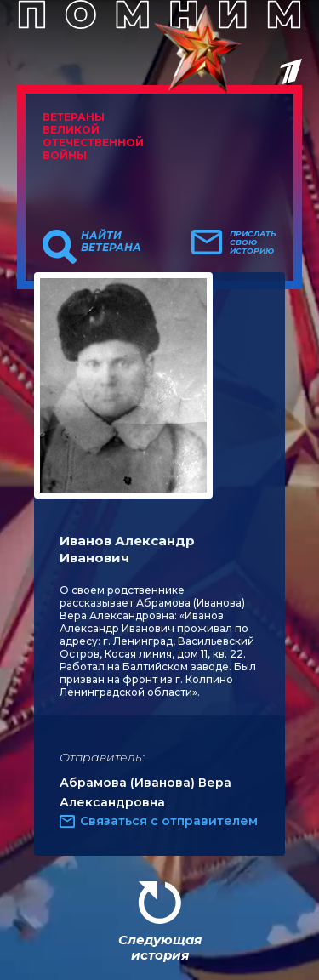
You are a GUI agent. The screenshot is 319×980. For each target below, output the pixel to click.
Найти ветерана (111, 242)
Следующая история (160, 947)
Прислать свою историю (253, 242)
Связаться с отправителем (169, 821)
